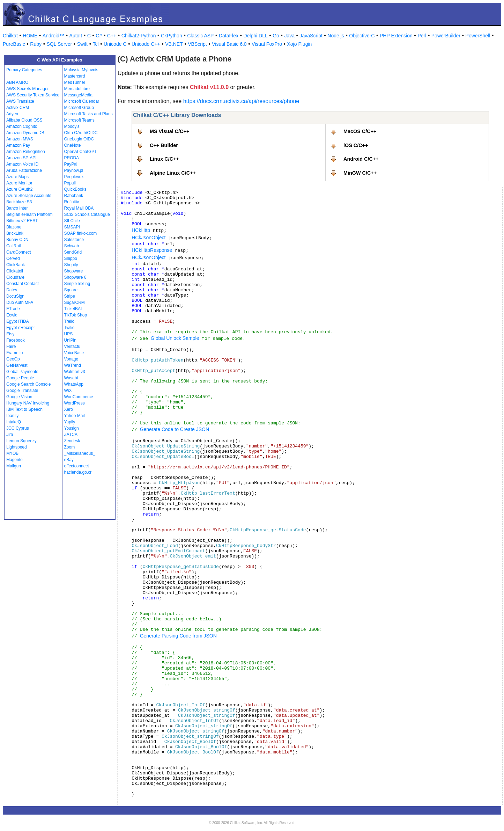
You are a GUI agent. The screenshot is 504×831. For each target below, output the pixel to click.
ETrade (13, 309)
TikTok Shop (76, 315)
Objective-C (362, 36)
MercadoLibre (77, 89)
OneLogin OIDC (79, 139)
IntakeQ (14, 422)
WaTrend (73, 365)
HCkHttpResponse (152, 250)
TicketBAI (73, 309)
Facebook (16, 340)
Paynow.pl (74, 170)
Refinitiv (72, 202)
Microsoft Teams (79, 120)
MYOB (12, 453)
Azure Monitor (19, 183)
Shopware (74, 271)
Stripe (70, 296)
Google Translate (22, 391)
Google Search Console (28, 384)
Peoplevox (74, 177)
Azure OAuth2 (19, 189)
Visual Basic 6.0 (229, 44)
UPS (69, 334)
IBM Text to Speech (24, 409)
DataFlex (229, 36)
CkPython (172, 36)
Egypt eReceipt (20, 328)
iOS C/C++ (356, 145)
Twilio (69, 328)
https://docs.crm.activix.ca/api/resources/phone (241, 101)
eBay (69, 460)
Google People (20, 378)
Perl (422, 36)
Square (71, 290)
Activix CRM (18, 108)
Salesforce (74, 240)
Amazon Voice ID (22, 164)
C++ (112, 36)
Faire (11, 347)
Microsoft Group (79, 108)
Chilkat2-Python (139, 36)
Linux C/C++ (164, 159)
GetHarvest (17, 365)
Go (276, 36)
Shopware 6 (75, 277)
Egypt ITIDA (18, 321)
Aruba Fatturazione (24, 170)
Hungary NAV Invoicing (28, 403)
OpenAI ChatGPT (81, 152)
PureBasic (14, 44)
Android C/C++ (361, 159)
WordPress (75, 403)
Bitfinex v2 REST (22, 221)
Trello (69, 321)
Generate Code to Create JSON (175, 429)
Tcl (95, 44)
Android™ (53, 36)
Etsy (10, 334)
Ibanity (12, 416)
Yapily (70, 422)
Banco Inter (17, 208)
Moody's (72, 126)
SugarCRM (75, 302)
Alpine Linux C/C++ (173, 173)
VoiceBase (74, 353)
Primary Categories (24, 70)
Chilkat (10, 36)
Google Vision (19, 397)
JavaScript (311, 36)
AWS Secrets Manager (28, 89)
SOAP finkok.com (81, 233)
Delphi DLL (255, 36)
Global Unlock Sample (175, 338)
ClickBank (16, 265)
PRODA (72, 158)
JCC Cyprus (18, 428)
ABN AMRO (17, 82)
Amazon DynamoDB (25, 133)
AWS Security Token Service (33, 95)
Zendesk (72, 441)
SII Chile (72, 221)
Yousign (72, 428)
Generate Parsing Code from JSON (178, 636)
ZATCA (71, 435)
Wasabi (71, 378)
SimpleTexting (77, 284)
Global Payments (22, 372)
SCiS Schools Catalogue (87, 214)
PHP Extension (396, 36)
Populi (70, 183)
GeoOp (13, 359)
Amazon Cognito (22, 126)
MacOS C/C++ (360, 131)
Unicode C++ (146, 44)
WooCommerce (79, 397)
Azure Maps (17, 177)
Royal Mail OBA (79, 208)
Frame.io (14, 353)
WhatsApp (74, 384)
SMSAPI (72, 227)
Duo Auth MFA (20, 302)
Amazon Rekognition (26, 152)
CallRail (13, 246)
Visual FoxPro (267, 44)
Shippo (71, 258)
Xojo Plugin (300, 44)
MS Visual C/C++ (169, 131)
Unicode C (115, 44)
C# (99, 36)
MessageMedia (78, 95)
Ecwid (12, 315)
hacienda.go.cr (78, 472)
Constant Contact (23, 284)
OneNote (73, 145)
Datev (12, 290)
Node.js (336, 36)
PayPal (71, 164)
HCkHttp (141, 230)
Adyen (12, 114)
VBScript (197, 44)
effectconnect (77, 466)
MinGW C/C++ (360, 173)
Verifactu (72, 347)
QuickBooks (75, 189)
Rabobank (74, 196)
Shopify (71, 265)
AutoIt (76, 36)
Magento (14, 460)
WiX (68, 391)
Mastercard (75, 76)
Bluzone (14, 227)
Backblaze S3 (19, 202)
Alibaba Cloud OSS (24, 120)
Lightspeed (17, 447)
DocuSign (15, 296)
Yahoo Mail (75, 416)
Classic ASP (200, 36)
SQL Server (60, 44)
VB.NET (174, 44)
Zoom (70, 447)
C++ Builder (164, 145)
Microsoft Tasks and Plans (88, 114)
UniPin (70, 340)
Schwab (72, 246)
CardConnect (19, 252)
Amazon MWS (20, 139)
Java (289, 36)
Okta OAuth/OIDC (81, 133)
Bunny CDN (17, 240)
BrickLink (15, 233)
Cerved (13, 258)
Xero (69, 409)
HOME (30, 36)
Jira (10, 435)
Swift (82, 44)
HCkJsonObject (149, 238)
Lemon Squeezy (21, 441)
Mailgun (14, 466)
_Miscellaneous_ (80, 453)
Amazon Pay (18, 145)
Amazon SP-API (21, 158)
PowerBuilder (446, 36)
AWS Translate (20, 101)
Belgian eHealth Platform (29, 214)
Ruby (36, 44)
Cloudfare (15, 277)
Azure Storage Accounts (29, 196)
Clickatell (15, 271)
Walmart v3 (75, 372)
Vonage (71, 359)
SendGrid (73, 252)
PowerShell (478, 36)
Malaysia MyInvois (81, 70)
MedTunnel (75, 82)
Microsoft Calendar (82, 101)
